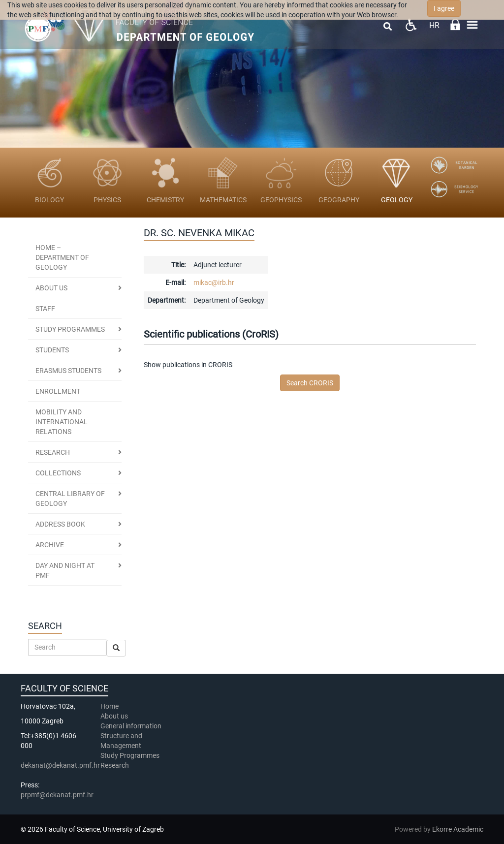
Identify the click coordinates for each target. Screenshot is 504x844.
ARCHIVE (50, 545)
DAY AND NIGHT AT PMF (65, 570)
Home (110, 706)
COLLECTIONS (58, 473)
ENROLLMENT (58, 391)
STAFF (45, 309)
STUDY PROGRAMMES (70, 329)
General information (131, 726)
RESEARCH (53, 452)
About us (51, 288)
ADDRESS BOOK (60, 524)
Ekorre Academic (458, 829)
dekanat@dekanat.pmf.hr (60, 765)
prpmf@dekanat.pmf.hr (57, 795)
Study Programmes (130, 755)
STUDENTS (52, 350)
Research (115, 765)
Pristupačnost (411, 25)
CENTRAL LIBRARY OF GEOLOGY (70, 499)
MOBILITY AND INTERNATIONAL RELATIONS (62, 422)
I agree (444, 8)
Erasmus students (68, 371)
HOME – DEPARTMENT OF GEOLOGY (62, 257)
